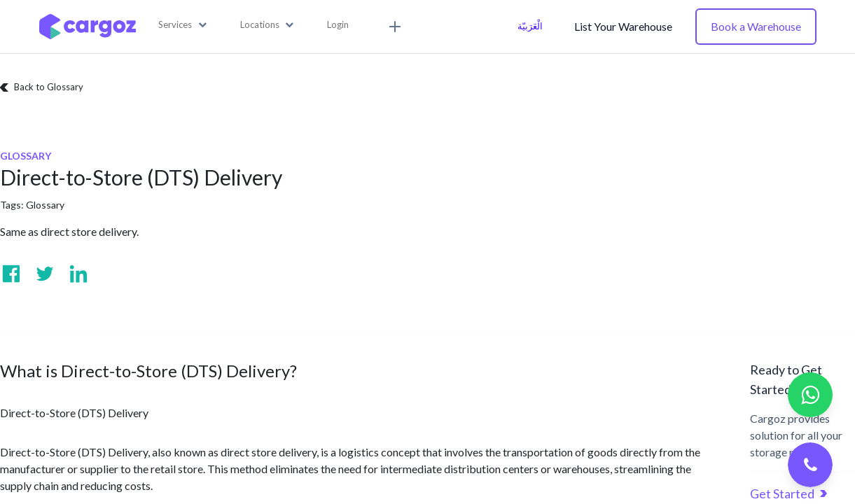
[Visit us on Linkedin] (78, 274)
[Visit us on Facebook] (11, 274)
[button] (182, 25)
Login (338, 24)
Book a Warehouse (756, 26)
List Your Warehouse (623, 26)
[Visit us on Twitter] (45, 274)
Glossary (45, 205)
